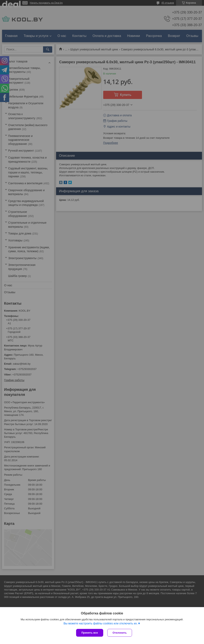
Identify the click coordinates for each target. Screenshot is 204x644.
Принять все (90, 633)
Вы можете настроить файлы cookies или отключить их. (100, 623)
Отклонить (120, 633)
